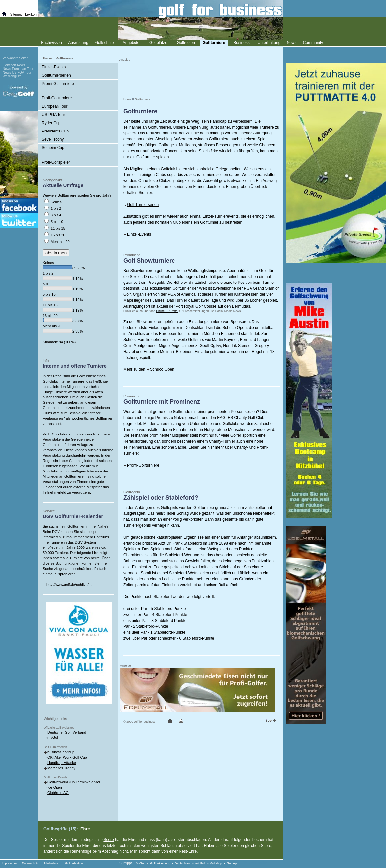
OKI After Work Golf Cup (67, 757)
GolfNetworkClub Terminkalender (74, 782)
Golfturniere (143, 99)
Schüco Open (162, 369)
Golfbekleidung (160, 863)
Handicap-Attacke (62, 763)
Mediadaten (52, 863)
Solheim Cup (53, 148)
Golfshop (216, 863)
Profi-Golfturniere (57, 98)
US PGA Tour (53, 115)
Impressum (9, 863)
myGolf (53, 737)
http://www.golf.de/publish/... (69, 585)
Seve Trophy (53, 139)
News (291, 43)
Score (109, 840)
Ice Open (55, 787)
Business (241, 43)
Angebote (131, 43)
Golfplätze (158, 43)
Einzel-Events (139, 234)
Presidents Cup (55, 131)
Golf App (233, 863)
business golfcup (61, 752)
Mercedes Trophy (61, 768)
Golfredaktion (74, 863)
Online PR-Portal (167, 311)
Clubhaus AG (58, 793)
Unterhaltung (269, 43)
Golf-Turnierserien (143, 205)
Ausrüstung (78, 43)
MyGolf (141, 863)
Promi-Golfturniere (143, 465)
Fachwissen (51, 43)
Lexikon (31, 14)
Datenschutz (30, 863)
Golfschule (105, 43)
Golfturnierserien (56, 75)
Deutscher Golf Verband (67, 732)
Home (127, 99)
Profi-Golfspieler (56, 162)
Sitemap (16, 14)
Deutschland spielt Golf (190, 863)
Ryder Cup (51, 123)
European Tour (55, 106)
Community (313, 43)
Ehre (85, 829)
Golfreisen (186, 43)
